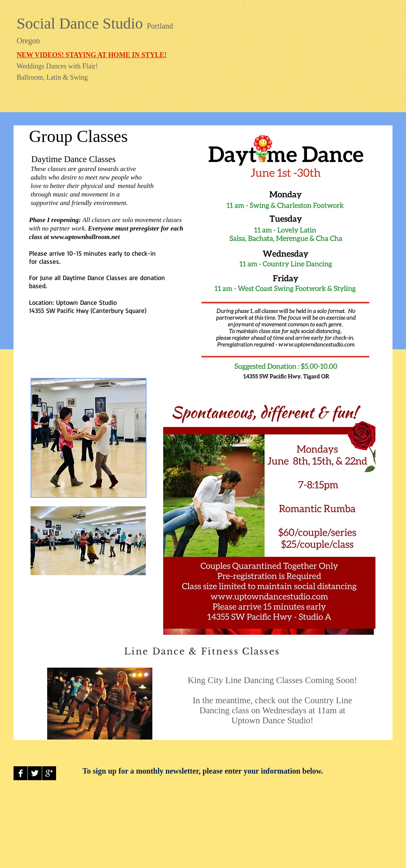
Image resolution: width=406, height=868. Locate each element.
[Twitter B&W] (35, 773)
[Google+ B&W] (49, 773)
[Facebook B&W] (20, 773)
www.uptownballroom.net (85, 237)
